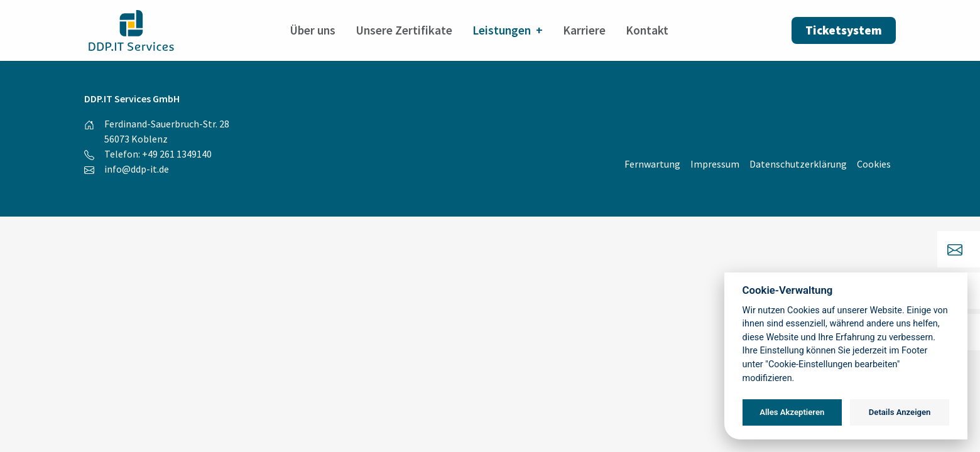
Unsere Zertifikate (404, 30)
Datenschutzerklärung (798, 164)
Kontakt (647, 30)
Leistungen (502, 30)
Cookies (874, 164)
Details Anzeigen (900, 412)
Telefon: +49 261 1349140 (158, 154)
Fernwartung (652, 164)
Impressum (715, 164)
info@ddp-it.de (137, 169)
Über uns (313, 30)
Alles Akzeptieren (792, 412)
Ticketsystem (844, 30)
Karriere (584, 30)
